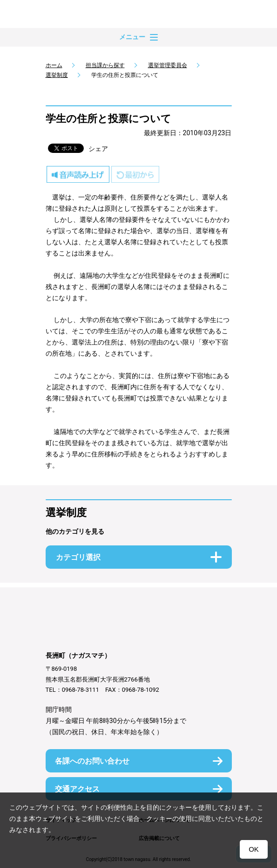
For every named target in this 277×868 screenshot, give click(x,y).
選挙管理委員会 (168, 65)
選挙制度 (57, 75)
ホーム (54, 65)
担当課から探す (105, 65)
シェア (98, 149)
